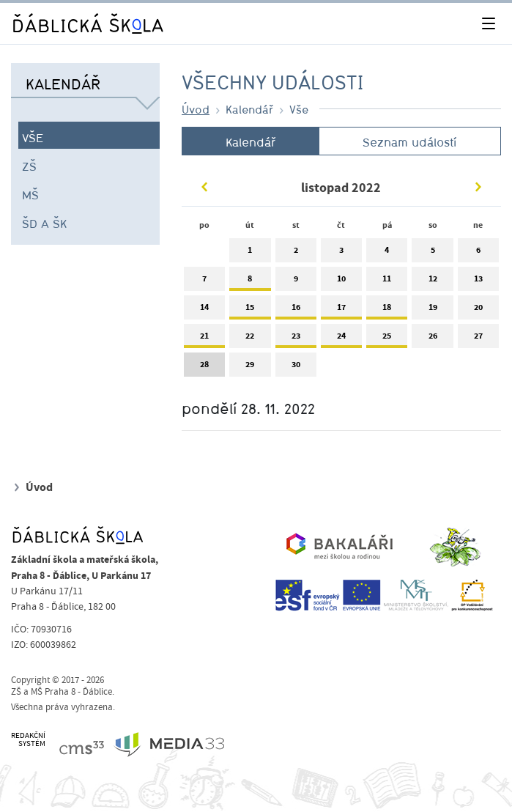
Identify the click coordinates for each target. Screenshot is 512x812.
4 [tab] (387, 253)
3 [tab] (341, 253)
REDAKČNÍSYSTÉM (28, 740)
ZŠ (29, 166)
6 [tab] (478, 253)
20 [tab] (478, 310)
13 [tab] (478, 282)
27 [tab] (478, 339)
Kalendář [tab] (251, 142)
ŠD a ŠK (44, 224)
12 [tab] (432, 282)
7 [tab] (204, 282)
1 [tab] (250, 253)
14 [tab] (204, 310)
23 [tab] (296, 339)
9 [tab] (296, 282)
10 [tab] (341, 282)
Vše (33, 138)
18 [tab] (387, 310)
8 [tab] (250, 282)
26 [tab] (432, 339)
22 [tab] (250, 339)
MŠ (30, 195)
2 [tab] (296, 253)
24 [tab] (341, 339)
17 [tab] (341, 310)
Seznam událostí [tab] (409, 142)
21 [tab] (204, 339)
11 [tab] (387, 282)
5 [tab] (432, 253)
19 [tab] (432, 310)
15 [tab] (250, 310)
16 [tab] (296, 310)
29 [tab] (250, 368)
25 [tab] (387, 339)
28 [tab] (204, 368)
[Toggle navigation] (488, 24)
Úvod (196, 109)
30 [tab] (296, 368)
